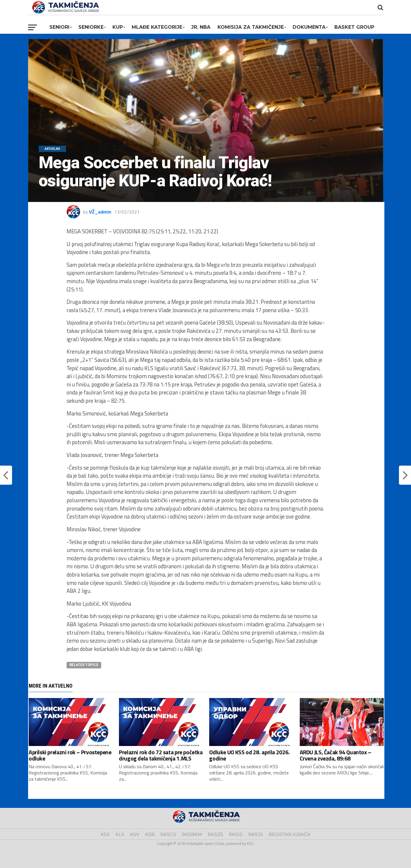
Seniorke (91, 27)
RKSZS (215, 834)
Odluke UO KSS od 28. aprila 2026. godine (249, 755)
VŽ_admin (100, 212)
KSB (150, 834)
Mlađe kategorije (157, 27)
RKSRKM (192, 834)
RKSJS (256, 834)
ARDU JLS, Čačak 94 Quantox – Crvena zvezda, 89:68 (336, 755)
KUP (118, 27)
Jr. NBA (201, 27)
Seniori (59, 27)
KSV (135, 834)
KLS (120, 834)
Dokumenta (309, 27)
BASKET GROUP (354, 27)
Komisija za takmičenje (251, 27)
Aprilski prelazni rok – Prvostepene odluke (70, 755)
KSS (105, 834)
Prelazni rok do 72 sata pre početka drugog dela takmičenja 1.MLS (161, 755)
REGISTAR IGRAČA (290, 834)
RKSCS (168, 834)
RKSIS (236, 834)
